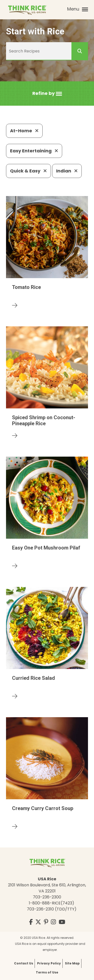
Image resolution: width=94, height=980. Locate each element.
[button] (47, 94)
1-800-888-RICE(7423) (52, 903)
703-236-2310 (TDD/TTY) (52, 909)
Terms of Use (47, 972)
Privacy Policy (49, 963)
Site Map (72, 963)
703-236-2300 (47, 897)
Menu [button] (78, 9)
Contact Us (24, 963)
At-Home (24, 131)
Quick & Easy (28, 171)
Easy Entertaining (34, 151)
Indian (67, 171)
